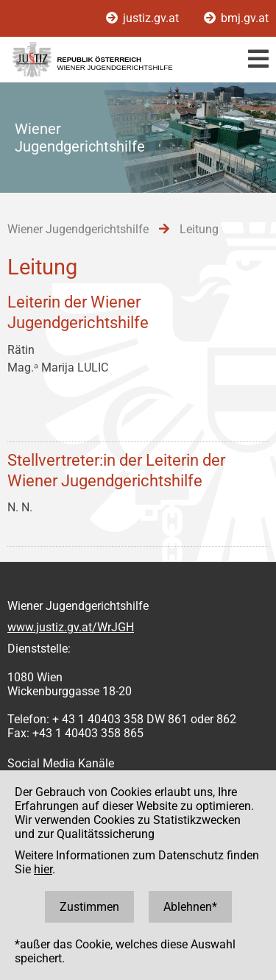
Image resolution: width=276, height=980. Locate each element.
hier (43, 869)
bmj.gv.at (236, 18)
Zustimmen (89, 907)
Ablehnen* (190, 907)
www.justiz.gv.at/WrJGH (71, 627)
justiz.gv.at (144, 18)
